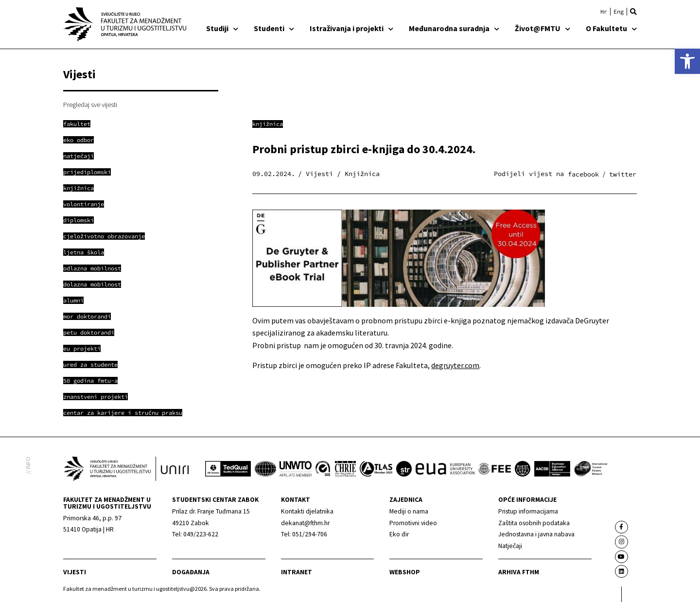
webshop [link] (405, 572)
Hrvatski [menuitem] (604, 12)
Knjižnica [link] (268, 124)
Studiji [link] (222, 28)
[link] (687, 61)
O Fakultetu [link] (611, 28)
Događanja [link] (191, 572)
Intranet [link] (297, 572)
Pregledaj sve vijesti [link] (90, 105)
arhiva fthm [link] (519, 572)
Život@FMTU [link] (542, 28)
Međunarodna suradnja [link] (454, 28)
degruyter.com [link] (455, 365)
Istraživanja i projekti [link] (351, 28)
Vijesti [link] (75, 572)
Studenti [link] (274, 28)
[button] (633, 12)
